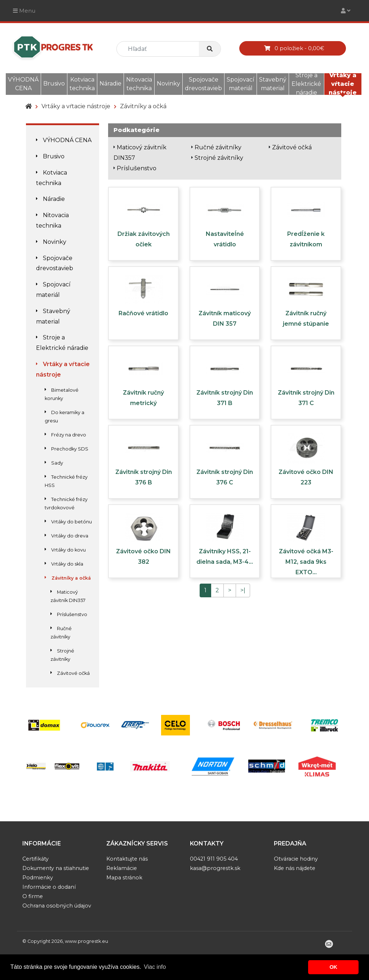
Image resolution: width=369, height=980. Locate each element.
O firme (33, 896)
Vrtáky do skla (64, 564)
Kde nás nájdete (295, 868)
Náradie (110, 84)
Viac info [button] (155, 967)
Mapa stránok (124, 878)
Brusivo (54, 84)
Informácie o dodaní (49, 887)
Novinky (168, 84)
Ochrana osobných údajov (57, 906)
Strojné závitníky (219, 158)
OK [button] (333, 967)
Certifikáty (35, 859)
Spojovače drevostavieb (203, 84)
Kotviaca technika (82, 84)
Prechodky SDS (66, 449)
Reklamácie (122, 868)
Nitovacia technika (139, 84)
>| (243, 590)
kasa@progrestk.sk (215, 868)
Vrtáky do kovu (65, 550)
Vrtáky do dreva (66, 536)
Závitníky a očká (143, 106)
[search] (161, 49)
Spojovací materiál (241, 84)
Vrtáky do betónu (68, 522)
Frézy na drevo (65, 435)
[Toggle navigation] (346, 11)
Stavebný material (273, 84)
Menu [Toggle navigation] (24, 11)
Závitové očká (70, 673)
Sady (54, 463)
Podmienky (38, 878)
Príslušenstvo (69, 614)
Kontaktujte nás (127, 859)
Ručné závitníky (218, 147)
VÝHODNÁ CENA (23, 84)
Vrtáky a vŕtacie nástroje (343, 84)
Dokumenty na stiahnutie (56, 868)
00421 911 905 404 (214, 859)
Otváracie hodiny (296, 859)
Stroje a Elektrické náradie (306, 84)
